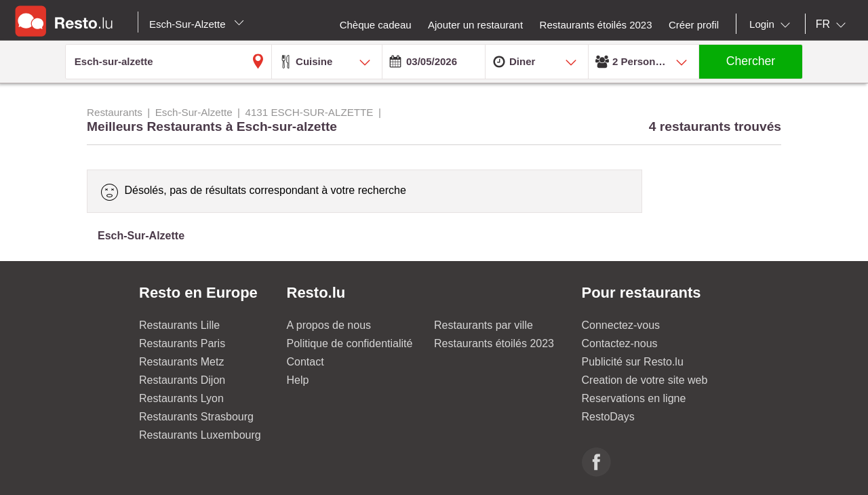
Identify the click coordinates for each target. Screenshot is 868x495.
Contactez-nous (620, 343)
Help (298, 380)
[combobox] (772, 24)
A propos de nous (329, 325)
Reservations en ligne (634, 398)
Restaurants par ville (484, 325)
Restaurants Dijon (182, 380)
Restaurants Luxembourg (200, 435)
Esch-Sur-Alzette (197, 24)
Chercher (751, 61)
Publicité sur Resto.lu (633, 362)
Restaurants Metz (181, 362)
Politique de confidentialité (350, 343)
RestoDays (608, 417)
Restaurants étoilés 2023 (494, 343)
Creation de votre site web (645, 380)
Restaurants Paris (182, 343)
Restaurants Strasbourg (196, 417)
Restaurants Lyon (181, 398)
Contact (305, 362)
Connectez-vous (621, 325)
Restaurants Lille (179, 325)
